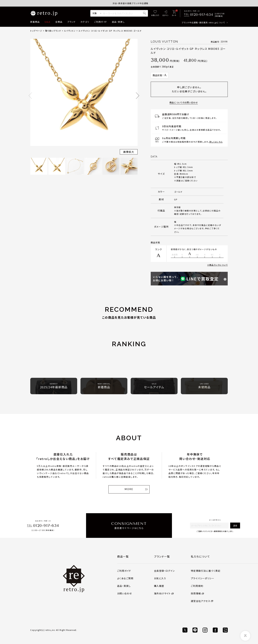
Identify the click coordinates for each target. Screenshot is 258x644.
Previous (30, 96)
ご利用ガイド (101, 22)
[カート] (174, 13)
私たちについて (200, 556)
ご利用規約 (197, 586)
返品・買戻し (118, 22)
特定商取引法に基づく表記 (206, 571)
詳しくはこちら (216, 142)
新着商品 (35, 22)
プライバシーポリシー (203, 578)
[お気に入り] (155, 13)
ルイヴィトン (70, 31)
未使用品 (204, 386)
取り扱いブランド (53, 31)
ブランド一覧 (162, 556)
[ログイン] (165, 13)
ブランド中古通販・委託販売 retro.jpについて (203, 22)
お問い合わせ (124, 593)
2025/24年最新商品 (54, 386)
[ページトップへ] (245, 636)
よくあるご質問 (125, 578)
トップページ (36, 31)
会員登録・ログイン (164, 571)
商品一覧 (123, 556)
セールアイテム (154, 386)
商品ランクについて (219, 265)
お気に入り (160, 578)
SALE (47, 22)
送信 (235, 525)
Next (138, 96)
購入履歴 (159, 586)
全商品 (59, 22)
